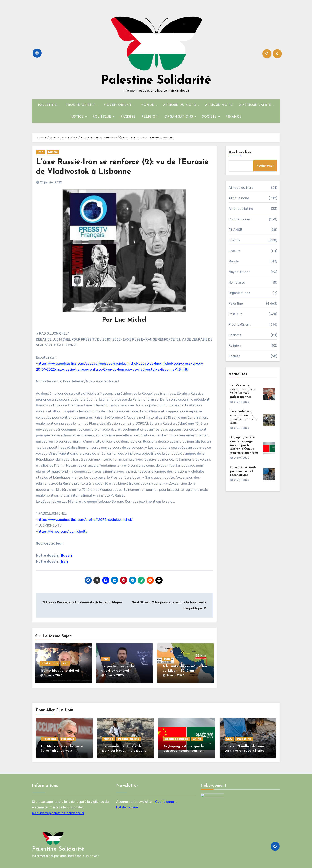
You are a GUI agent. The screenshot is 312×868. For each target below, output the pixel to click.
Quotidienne (164, 802)
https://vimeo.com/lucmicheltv (62, 531)
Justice (234, 240)
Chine (197, 739)
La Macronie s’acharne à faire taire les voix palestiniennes (62, 751)
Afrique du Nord (241, 188)
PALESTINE (48, 105)
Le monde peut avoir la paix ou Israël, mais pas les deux (125, 751)
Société (234, 356)
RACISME (128, 117)
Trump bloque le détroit (60, 671)
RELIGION (150, 117)
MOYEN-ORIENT (118, 105)
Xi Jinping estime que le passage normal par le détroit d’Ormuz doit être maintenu (244, 445)
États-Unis (50, 663)
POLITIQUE (102, 117)
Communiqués (240, 219)
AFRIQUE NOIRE (219, 105)
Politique (235, 314)
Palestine (236, 303)
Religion (235, 346)
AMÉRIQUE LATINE (256, 105)
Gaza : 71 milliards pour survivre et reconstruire (243, 471)
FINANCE (234, 117)
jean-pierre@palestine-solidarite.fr (58, 813)
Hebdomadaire (127, 807)
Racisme (235, 335)
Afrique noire (239, 198)
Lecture (235, 251)
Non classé (237, 282)
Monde (234, 261)
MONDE (148, 105)
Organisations (239, 293)
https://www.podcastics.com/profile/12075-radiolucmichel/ (85, 520)
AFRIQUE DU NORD (180, 105)
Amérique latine (241, 209)
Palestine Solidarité (156, 81)
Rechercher (240, 152)
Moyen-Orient (239, 272)
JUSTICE (78, 117)
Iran (40, 152)
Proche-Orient (240, 325)
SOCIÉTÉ (210, 117)
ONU (229, 739)
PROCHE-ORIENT (81, 105)
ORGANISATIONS (179, 117)
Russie (53, 152)
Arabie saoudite (176, 739)
